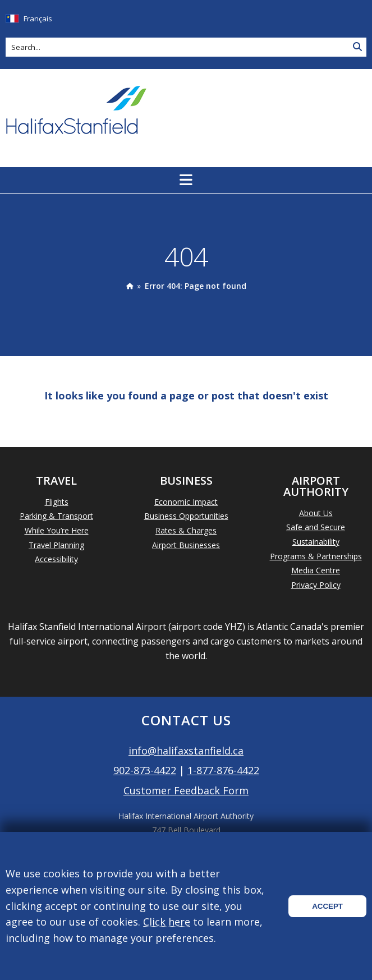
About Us (316, 513)
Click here (167, 922)
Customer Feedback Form (186, 790)
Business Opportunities (186, 516)
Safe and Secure (316, 527)
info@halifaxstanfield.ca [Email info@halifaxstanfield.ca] (186, 751)
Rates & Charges (186, 530)
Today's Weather (307, 111)
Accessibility (56, 559)
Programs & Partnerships (316, 556)
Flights (57, 502)
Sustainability (316, 542)
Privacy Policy (316, 585)
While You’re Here (57, 530)
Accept (327, 906)
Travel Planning (56, 545)
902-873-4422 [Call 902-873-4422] (145, 770)
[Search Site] (357, 47)
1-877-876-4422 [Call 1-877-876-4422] (223, 770)
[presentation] (130, 286)
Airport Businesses (186, 545)
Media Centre (316, 570)
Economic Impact (186, 502)
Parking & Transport (56, 516)
